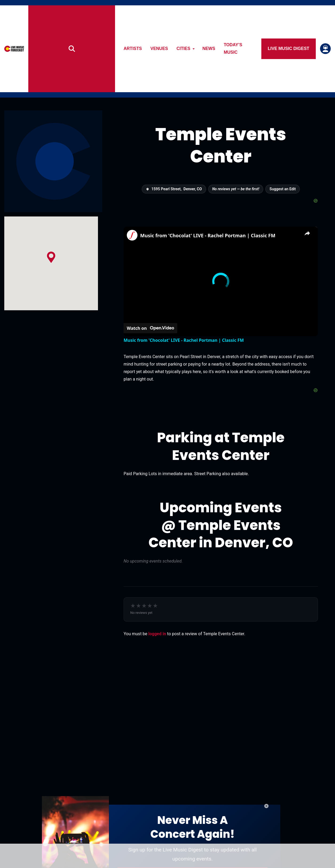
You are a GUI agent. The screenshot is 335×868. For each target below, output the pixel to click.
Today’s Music (244, 49)
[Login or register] (325, 49)
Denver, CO (193, 189)
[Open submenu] (197, 49)
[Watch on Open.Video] (150, 328)
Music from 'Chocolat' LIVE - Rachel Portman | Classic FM (208, 235)
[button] (51, 257)
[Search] (75, 49)
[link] (132, 235)
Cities (187, 49)
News (212, 49)
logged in (157, 634)
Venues (162, 49)
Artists (136, 49)
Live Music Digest (290, 49)
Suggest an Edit (283, 189)
